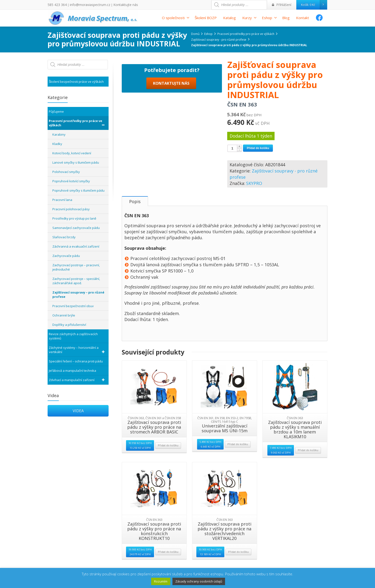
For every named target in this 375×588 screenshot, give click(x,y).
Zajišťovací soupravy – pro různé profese (78, 294)
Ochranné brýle (64, 315)
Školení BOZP (206, 18)
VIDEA (78, 411)
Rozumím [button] (161, 581)
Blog (286, 18)
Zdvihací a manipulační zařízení (77, 380)
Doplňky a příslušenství (69, 325)
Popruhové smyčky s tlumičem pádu (78, 190)
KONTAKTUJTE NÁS (171, 176)
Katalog (229, 18)
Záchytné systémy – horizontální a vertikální (77, 350)
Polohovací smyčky (66, 172)
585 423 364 (56, 5)
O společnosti (176, 18)
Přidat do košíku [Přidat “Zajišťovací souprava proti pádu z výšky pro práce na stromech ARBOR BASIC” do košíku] (168, 450)
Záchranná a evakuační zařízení (76, 246)
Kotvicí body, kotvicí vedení (72, 153)
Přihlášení (283, 5)
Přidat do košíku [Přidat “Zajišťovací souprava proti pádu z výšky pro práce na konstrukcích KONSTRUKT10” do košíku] (168, 556)
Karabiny (59, 134)
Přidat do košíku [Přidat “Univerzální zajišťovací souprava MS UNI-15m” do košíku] (238, 448)
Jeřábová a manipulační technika (72, 371)
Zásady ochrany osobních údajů (199, 581)
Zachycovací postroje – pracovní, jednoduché (76, 267)
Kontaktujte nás (116, 5)
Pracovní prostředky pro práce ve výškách (77, 123)
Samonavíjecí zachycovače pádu (76, 228)
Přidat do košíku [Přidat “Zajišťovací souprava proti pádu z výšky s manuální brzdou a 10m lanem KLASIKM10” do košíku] (308, 454)
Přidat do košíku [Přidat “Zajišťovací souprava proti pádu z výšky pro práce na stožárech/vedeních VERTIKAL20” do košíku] (238, 556)
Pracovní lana (62, 200)
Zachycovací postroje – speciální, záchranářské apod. (76, 281)
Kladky (57, 144)
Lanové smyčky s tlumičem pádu (76, 162)
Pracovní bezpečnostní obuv (73, 306)
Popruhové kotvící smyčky (71, 181)
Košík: (314, 5)
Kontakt (303, 18)
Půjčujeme (56, 111)
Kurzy (249, 18)
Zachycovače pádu (66, 256)
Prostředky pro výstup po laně (74, 218)
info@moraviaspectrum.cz (85, 5)
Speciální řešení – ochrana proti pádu (76, 361)
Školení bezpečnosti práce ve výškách (76, 82)
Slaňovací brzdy (64, 237)
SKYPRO (254, 183)
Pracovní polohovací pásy (71, 209)
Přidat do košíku (258, 148)
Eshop (269, 18)
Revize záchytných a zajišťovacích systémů (73, 336)
